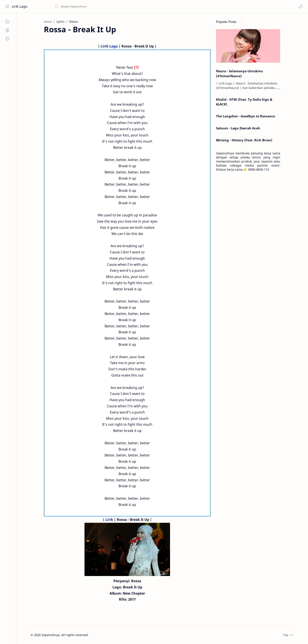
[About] (7, 30)
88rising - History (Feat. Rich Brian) (244, 140)
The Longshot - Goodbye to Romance (246, 116)
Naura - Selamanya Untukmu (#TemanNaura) (239, 73)
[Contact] (7, 39)
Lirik (109, 520)
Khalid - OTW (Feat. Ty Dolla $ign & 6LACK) (244, 102)
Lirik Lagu (20, 6)
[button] (301, 6)
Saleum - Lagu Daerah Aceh (238, 128)
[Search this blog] (89, 6)
